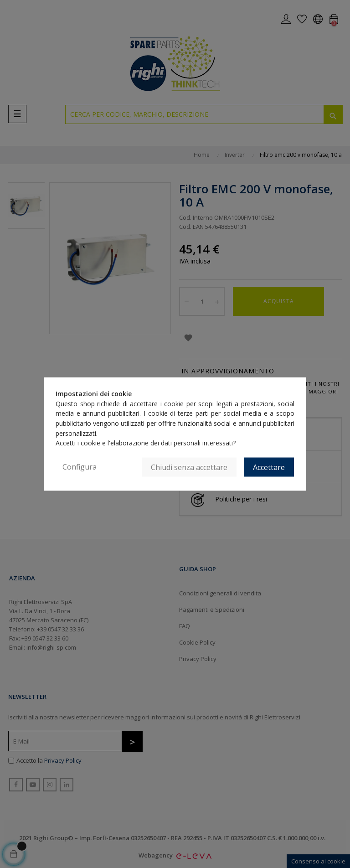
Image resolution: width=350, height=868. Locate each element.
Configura (80, 467)
